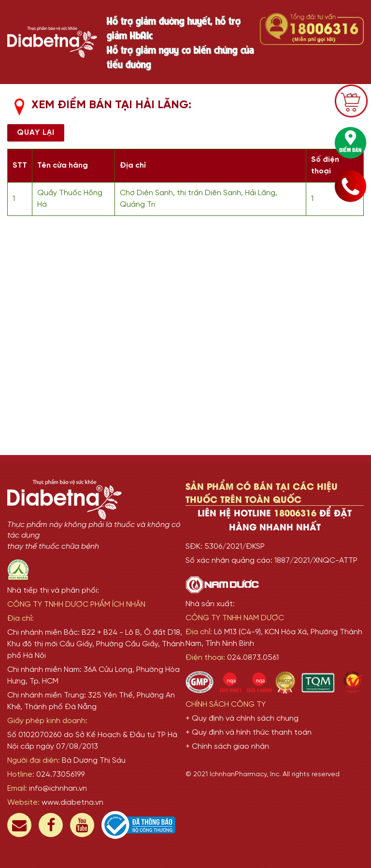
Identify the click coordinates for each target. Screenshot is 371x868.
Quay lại (36, 133)
